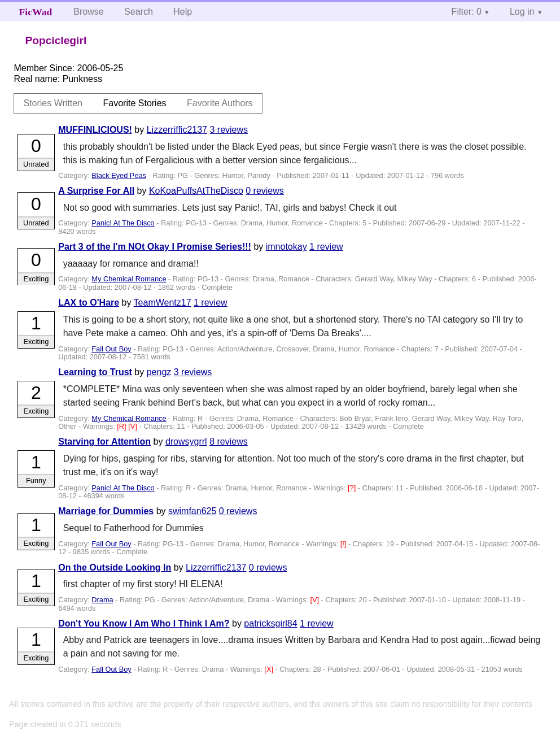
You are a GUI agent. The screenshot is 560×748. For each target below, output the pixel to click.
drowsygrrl (186, 442)
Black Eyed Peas (119, 175)
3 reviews (229, 130)
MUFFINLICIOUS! (95, 130)
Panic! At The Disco (123, 223)
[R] (123, 426)
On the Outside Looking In (115, 567)
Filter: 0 (467, 12)
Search (139, 12)
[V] (134, 426)
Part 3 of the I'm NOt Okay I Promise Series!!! (155, 247)
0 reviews (265, 191)
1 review (326, 247)
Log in (522, 12)
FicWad (36, 12)
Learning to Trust (95, 372)
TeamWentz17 (163, 303)
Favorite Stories (135, 103)
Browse (88, 12)
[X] (270, 669)
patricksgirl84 (270, 623)
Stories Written (53, 103)
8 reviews (229, 442)
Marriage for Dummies (106, 511)
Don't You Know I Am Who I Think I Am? (144, 623)
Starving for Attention (104, 442)
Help (183, 12)
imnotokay (286, 247)
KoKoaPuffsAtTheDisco (196, 191)
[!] (344, 544)
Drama (102, 600)
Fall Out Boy (111, 349)
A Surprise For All (96, 191)
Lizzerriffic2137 (177, 130)
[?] (353, 488)
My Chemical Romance (129, 279)
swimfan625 (192, 511)
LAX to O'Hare (89, 303)
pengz (159, 372)
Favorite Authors (220, 103)
